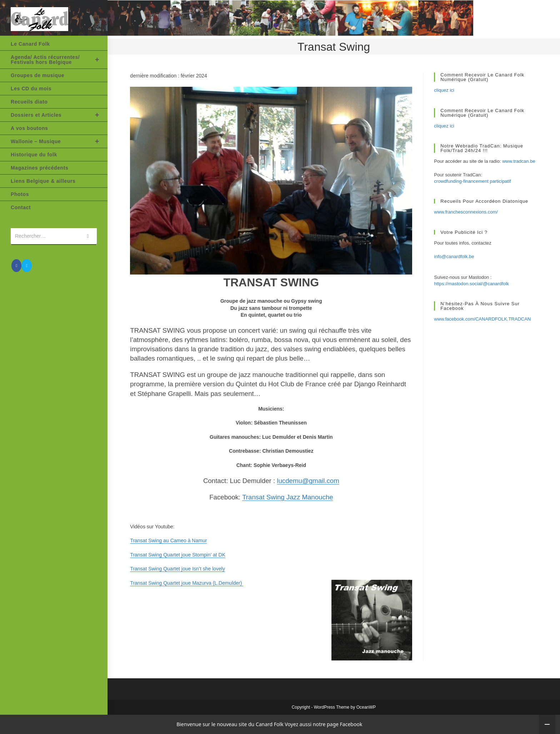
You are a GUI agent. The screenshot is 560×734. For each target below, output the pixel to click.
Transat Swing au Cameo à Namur (168, 541)
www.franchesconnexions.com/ (466, 212)
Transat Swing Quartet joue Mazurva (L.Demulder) (187, 583)
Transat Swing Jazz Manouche (287, 497)
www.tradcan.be (519, 161)
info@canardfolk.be (454, 257)
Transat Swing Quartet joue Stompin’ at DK (178, 555)
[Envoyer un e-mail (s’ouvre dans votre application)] (26, 266)
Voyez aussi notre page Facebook (323, 724)
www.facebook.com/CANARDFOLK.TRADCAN (482, 319)
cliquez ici (444, 90)
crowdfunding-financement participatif (472, 181)
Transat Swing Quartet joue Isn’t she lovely (177, 569)
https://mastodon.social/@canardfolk (471, 284)
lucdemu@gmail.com (308, 481)
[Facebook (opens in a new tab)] (16, 266)
